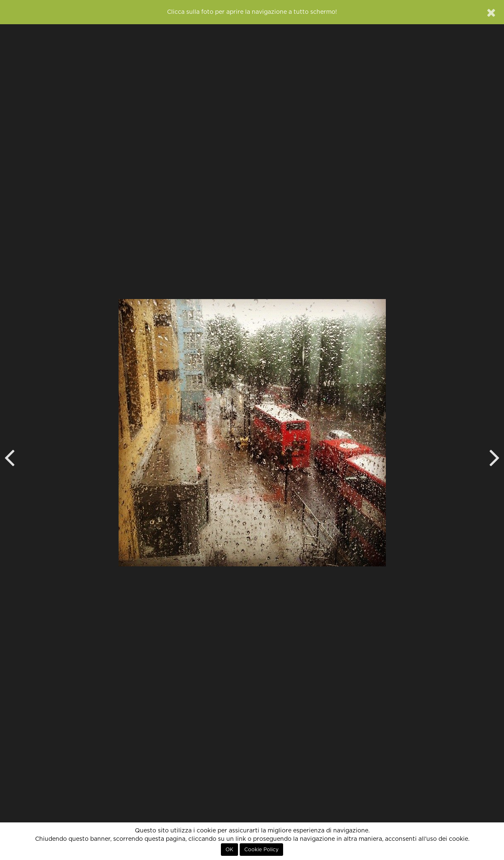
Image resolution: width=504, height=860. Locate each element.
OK (229, 850)
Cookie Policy (261, 850)
